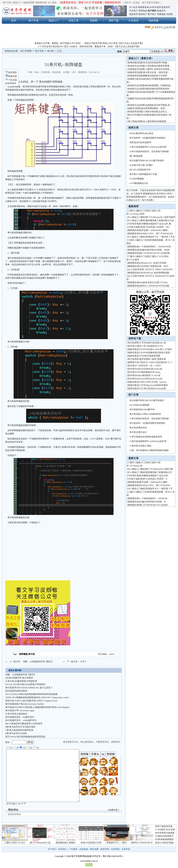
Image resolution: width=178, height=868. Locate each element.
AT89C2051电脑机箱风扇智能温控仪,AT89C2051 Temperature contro (37, 697)
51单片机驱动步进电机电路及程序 (146, 437)
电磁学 (131, 108)
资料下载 (114, 21)
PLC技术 (133, 7)
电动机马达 (133, 66)
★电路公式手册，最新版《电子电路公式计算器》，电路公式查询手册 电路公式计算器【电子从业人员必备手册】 (89, 43)
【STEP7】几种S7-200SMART (159, 269)
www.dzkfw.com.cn (89, 861)
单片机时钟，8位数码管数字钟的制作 (147, 138)
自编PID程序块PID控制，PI (153, 502)
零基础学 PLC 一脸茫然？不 (159, 489)
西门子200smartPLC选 (40, 843)
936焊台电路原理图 (151, 356)
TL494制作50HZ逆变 (165, 830)
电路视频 (153, 21)
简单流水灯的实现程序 (140, 142)
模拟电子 (143, 14)
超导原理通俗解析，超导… (154, 108)
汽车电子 (133, 11)
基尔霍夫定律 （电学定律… (156, 72)
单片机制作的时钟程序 (16, 691)
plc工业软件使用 (136, 269)
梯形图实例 (41, 3)
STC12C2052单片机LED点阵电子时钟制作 (26, 684)
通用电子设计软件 (137, 362)
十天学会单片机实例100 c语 (153, 343)
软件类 (131, 346)
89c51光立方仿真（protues (154, 382)
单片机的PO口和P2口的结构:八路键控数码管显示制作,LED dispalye (38, 707)
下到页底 (11, 80)
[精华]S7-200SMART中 (142, 843)
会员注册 (170, 27)
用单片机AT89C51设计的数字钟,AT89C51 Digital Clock (31, 701)
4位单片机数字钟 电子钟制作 (19, 678)
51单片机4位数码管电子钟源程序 (21, 681)
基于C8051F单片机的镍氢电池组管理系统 (25, 737)
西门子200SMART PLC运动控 (154, 505)
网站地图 (94, 849)
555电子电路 (134, 227)
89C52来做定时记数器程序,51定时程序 (24, 724)
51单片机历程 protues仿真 (154, 388)
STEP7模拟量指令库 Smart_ (148, 372)
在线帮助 (115, 849)
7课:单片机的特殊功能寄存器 (19, 730)
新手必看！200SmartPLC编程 (153, 482)
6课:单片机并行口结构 (16, 733)
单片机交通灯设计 (138, 432)
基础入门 (17, 3)
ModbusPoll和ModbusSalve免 (149, 369)
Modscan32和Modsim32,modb (149, 379)
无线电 (169, 14)
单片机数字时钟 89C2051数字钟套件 (147, 161)
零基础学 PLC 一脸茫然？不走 (160, 237)
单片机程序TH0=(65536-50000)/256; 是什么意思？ (29, 688)
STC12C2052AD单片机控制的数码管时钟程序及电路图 (32, 694)
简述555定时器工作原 (91, 843)
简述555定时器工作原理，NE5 (155, 227)
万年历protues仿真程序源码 (155, 385)
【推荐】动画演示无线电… (158, 69)
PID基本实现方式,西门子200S (154, 282)
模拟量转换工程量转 (66, 843)
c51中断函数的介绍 (139, 183)
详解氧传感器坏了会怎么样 (155, 476)
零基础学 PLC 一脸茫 (116, 843)
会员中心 (157, 27)
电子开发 (7, 3)
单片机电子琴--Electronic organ (20, 711)
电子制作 (152, 11)
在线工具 (74, 21)
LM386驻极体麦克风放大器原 (156, 353)
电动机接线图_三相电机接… (159, 85)
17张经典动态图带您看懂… (158, 66)
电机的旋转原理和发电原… (158, 89)
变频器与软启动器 (137, 79)
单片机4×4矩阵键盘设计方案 (143, 174)
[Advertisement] (89, 36)
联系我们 (63, 849)
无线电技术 (133, 69)
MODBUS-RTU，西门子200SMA (155, 485)
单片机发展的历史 (138, 428)
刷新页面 (11, 76)
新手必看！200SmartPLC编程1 (154, 230)
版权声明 (105, 849)
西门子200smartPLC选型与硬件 (160, 217)
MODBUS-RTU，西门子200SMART (156, 234)
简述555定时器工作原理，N (154, 479)
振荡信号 (161, 11)
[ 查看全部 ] (113, 810)
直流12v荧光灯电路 (164, 843)
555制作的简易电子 (164, 836)
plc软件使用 (155, 7)
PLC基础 (52, 3)
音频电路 (161, 14)
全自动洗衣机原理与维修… (156, 63)
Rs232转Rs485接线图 (139, 405)
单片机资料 (133, 343)
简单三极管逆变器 (164, 826)
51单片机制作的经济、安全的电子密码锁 (149, 152)
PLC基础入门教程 (136, 217)
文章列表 (126, 849)
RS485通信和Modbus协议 (141, 133)
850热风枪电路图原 (164, 839)
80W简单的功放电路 (165, 833)
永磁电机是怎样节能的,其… (159, 105)
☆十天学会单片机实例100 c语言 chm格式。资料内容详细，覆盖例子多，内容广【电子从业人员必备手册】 (89, 46)
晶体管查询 (11, 83)
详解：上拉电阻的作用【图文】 (38, 662)
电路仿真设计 (134, 349)
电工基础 (132, 121)
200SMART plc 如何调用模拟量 (154, 273)
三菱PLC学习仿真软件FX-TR (149, 346)
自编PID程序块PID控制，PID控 (155, 250)
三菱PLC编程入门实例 (139, 211)
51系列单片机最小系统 (140, 446)
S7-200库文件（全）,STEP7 (148, 366)
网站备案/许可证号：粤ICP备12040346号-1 (103, 856)
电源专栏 (166, 7)
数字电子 (152, 14)
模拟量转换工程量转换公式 (159, 472)
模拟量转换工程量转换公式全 (160, 220)
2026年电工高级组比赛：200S (154, 266)
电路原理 (133, 14)
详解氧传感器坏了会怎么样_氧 (156, 224)
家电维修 (132, 63)
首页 (14, 21)
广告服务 (73, 849)
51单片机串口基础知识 (16, 714)
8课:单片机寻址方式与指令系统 (20, 727)
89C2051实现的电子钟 (140, 170)
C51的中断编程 (137, 179)
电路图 (94, 21)
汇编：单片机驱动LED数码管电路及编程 (149, 450)
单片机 (50, 51)
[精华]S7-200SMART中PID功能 (154, 286)
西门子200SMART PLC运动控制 (155, 253)
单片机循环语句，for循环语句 (20, 717)
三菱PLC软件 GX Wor (15, 843)
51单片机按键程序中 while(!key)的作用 (148, 147)
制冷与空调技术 (135, 115)
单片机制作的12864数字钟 (142, 410)
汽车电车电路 (134, 224)
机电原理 (132, 76)
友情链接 (84, 849)
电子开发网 (26, 51)
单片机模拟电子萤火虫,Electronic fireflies (25, 704)
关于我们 (52, 849)
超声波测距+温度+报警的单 (153, 359)
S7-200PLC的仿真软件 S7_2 (159, 362)
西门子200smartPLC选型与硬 (159, 469)
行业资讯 (133, 21)
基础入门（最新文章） (141, 58)
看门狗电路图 (136, 156)
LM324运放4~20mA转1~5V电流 (157, 349)
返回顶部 (11, 72)
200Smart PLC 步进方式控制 (153, 263)
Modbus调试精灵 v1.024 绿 (148, 375)
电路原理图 (29, 3)
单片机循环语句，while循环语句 (21, 720)
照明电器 (143, 11)
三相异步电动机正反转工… (156, 112)
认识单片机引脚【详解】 (141, 165)
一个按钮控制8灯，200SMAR (153, 498)
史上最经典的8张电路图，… (157, 121)
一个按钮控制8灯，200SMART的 (155, 247)
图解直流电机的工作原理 (155, 76)
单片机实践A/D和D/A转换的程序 (145, 414)
